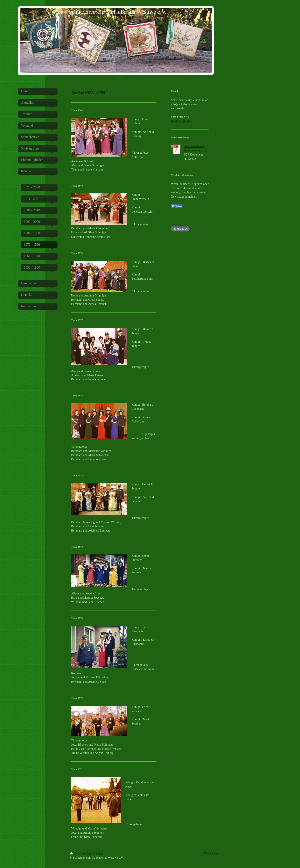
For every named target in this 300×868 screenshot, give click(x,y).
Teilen (177, 206)
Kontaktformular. (181, 121)
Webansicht (211, 853)
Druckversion (81, 853)
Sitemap (98, 853)
